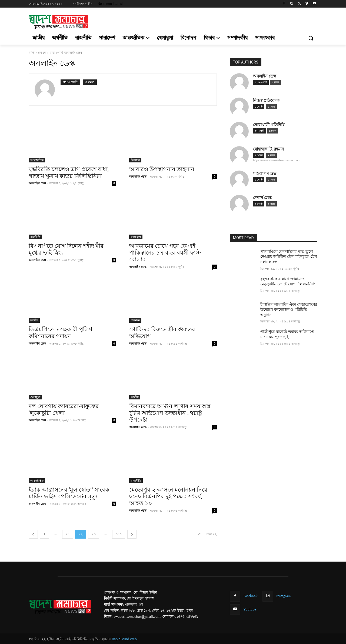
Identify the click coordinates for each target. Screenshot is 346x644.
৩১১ (119, 534)
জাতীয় (34, 320)
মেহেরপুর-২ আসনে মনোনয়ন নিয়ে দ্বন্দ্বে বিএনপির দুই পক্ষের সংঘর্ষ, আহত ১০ (168, 496)
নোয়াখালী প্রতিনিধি (269, 125)
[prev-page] (33, 534)
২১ (68, 534)
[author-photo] (48, 90)
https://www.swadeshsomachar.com (277, 160)
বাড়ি (32, 53)
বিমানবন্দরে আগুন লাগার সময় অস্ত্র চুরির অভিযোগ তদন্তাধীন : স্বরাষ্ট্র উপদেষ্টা (170, 413)
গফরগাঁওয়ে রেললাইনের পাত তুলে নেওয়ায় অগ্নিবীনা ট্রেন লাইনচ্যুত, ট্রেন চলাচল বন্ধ (289, 257)
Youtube (250, 609)
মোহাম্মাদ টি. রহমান (268, 149)
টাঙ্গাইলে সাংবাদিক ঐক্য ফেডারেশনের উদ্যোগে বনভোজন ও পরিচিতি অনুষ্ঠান (289, 310)
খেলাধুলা (136, 237)
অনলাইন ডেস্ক (37, 183)
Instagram (283, 596)
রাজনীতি (35, 237)
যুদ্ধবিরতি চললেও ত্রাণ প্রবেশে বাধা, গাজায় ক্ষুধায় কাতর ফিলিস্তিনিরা (69, 173)
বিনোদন (135, 160)
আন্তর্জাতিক (37, 160)
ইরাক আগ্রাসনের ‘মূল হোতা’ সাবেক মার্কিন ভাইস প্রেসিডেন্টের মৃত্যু (69, 493)
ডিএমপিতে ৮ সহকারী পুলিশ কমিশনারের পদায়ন (60, 333)
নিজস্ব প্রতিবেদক (266, 100)
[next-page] (132, 534)
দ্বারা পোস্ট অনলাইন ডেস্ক (66, 53)
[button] (311, 38)
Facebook (251, 596)
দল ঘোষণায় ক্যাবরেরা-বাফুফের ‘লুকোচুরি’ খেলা (64, 410)
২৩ (94, 534)
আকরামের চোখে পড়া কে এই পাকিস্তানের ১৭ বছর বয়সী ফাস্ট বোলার (165, 253)
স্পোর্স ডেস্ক (262, 198)
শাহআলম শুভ (265, 173)
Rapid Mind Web (124, 639)
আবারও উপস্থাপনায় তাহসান (162, 169)
